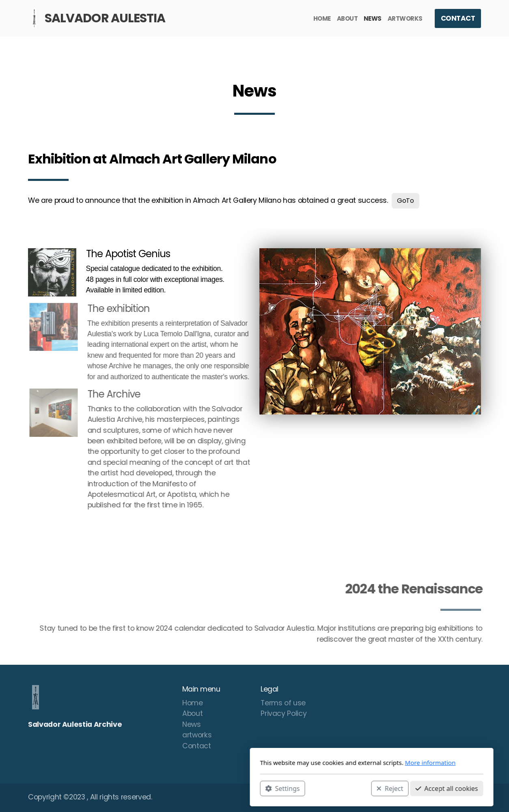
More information (313, 763)
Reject (273, 788)
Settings (165, 788)
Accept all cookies (330, 788)
